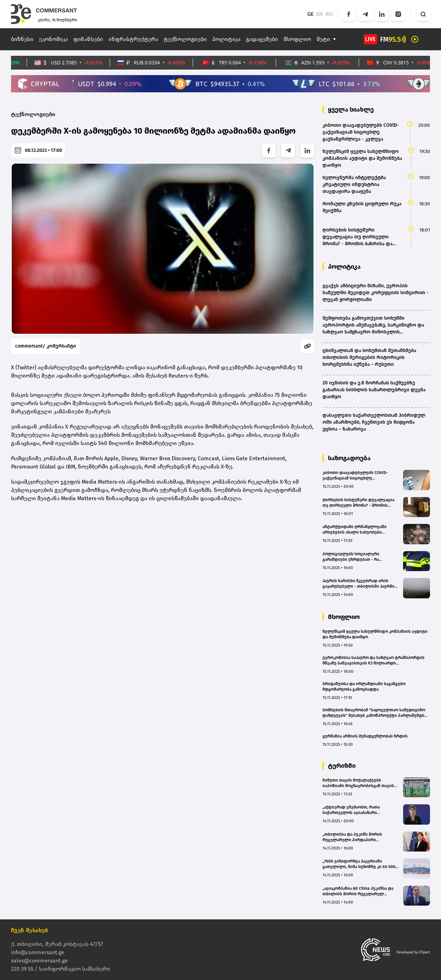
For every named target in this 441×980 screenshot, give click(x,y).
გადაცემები (262, 39)
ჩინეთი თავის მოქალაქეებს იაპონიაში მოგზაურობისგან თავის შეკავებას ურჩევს (358, 783)
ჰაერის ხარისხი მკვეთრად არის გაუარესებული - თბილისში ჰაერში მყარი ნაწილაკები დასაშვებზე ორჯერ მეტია (358, 584)
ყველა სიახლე (351, 110)
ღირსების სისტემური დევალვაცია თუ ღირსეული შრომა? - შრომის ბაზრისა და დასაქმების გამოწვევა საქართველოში (358, 503)
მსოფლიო (297, 39)
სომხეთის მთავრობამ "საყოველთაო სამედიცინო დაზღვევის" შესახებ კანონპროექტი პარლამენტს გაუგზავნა (374, 713)
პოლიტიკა (226, 39)
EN (320, 14)
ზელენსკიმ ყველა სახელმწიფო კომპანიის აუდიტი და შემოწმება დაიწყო (375, 634)
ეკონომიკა (53, 39)
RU (329, 14)
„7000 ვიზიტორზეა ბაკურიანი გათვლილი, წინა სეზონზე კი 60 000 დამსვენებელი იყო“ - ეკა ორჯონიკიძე (359, 864)
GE (310, 14)
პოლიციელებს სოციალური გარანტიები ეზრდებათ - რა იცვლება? (351, 557)
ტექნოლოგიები (185, 39)
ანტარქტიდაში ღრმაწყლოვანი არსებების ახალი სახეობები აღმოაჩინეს (355, 530)
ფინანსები (88, 39)
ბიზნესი (22, 39)
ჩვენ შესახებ (30, 930)
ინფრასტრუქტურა (133, 39)
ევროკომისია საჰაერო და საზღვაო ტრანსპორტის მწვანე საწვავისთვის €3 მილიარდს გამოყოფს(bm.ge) (373, 661)
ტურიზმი (342, 766)
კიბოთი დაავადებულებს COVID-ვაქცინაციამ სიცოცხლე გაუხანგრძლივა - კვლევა (355, 476)
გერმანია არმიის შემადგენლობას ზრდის (365, 736)
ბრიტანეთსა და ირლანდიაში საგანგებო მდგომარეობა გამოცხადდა (364, 687)
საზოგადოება (349, 458)
